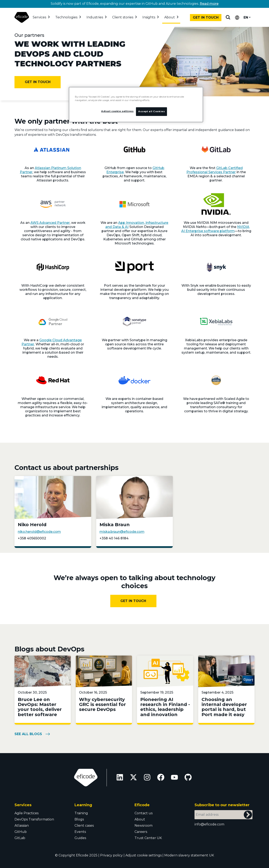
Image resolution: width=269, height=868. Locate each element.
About (170, 17)
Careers (141, 832)
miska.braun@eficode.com (122, 532)
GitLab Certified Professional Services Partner (215, 170)
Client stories (123, 17)
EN (246, 17)
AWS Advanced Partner (50, 223)
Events (80, 832)
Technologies (66, 17)
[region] (136, 105)
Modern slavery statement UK (189, 855)
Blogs (79, 819)
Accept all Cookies (151, 111)
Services (39, 17)
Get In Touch (133, 601)
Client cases (84, 826)
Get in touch (206, 17)
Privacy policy (111, 855)
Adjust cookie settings (144, 855)
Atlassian (22, 826)
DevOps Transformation (34, 819)
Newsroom (144, 826)
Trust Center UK (148, 838)
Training (81, 813)
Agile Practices (26, 813)
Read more (209, 4)
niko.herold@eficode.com (39, 532)
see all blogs (28, 734)
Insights (149, 17)
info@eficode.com (209, 824)
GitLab (20, 838)
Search (228, 17)
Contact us (144, 813)
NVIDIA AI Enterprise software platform (215, 229)
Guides (80, 838)
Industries (95, 17)
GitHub (21, 832)
